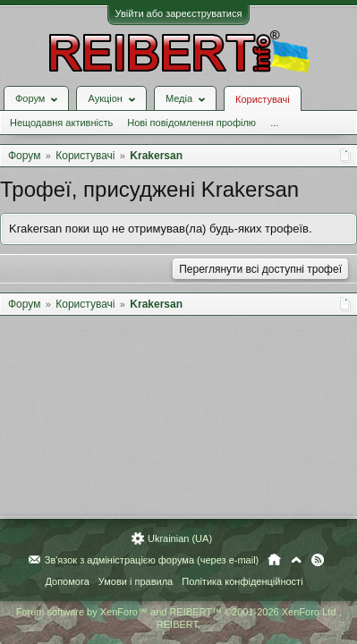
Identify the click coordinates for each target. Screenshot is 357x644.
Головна (274, 560)
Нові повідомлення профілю (191, 123)
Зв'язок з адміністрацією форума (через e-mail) (152, 560)
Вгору (296, 560)
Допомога (67, 581)
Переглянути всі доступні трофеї (260, 269)
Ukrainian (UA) (180, 538)
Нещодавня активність (61, 123)
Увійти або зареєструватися (179, 13)
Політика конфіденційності (242, 581)
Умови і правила (136, 581)
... (274, 123)
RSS (318, 560)
